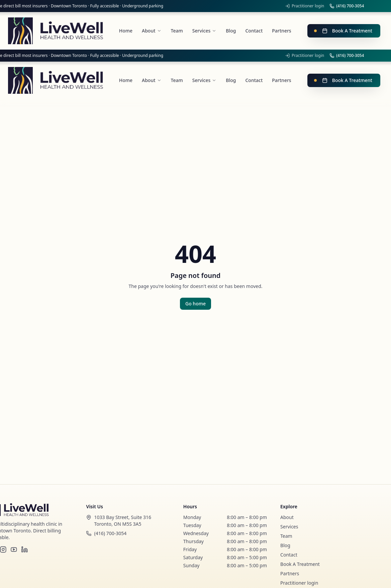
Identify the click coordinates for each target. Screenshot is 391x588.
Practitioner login (305, 6)
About (287, 517)
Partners (290, 573)
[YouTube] (14, 549)
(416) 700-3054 (347, 6)
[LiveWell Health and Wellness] (56, 31)
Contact (289, 555)
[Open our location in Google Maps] (128, 521)
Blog (285, 545)
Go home (195, 304)
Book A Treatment (343, 31)
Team (286, 536)
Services (289, 527)
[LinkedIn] (24, 549)
